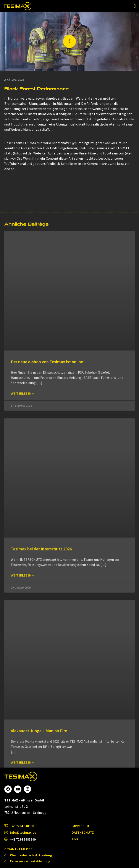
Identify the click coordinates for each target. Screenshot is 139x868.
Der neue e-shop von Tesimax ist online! (48, 744)
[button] (135, 6)
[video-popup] (69, 41)
